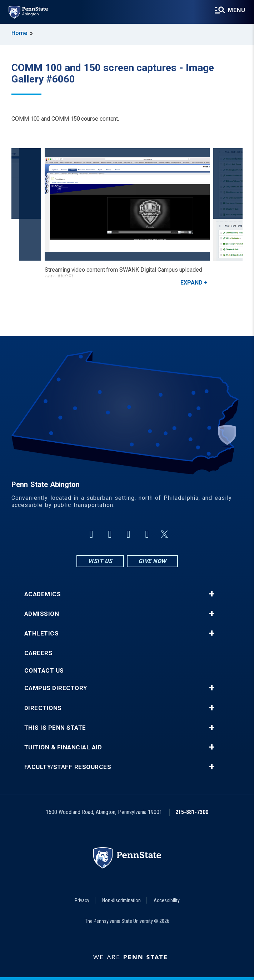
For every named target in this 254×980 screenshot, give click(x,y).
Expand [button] (191, 283)
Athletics (42, 634)
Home (19, 33)
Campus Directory (56, 688)
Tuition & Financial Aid (63, 747)
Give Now (152, 561)
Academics (43, 594)
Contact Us (44, 671)
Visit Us (100, 561)
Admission (42, 614)
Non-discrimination (121, 900)
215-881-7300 (192, 812)
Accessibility (167, 900)
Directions (43, 708)
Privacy (82, 900)
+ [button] (212, 594)
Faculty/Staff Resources (68, 767)
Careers (39, 653)
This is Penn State (55, 728)
